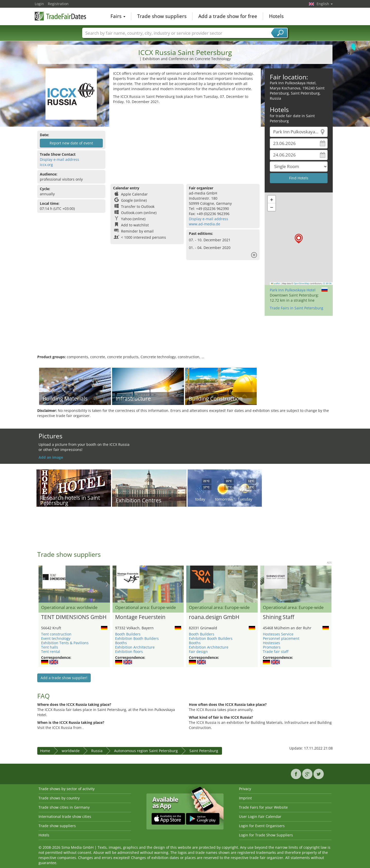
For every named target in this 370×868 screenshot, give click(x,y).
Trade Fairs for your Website (263, 807)
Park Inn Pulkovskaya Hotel (293, 290)
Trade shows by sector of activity (67, 789)
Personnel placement (281, 638)
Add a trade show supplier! (64, 678)
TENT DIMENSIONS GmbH (74, 617)
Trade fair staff (276, 652)
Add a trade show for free (228, 16)
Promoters (272, 647)
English (325, 4)
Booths (121, 643)
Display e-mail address (59, 159)
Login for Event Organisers (262, 826)
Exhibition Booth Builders (137, 638)
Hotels (276, 16)
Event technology (56, 638)
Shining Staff (279, 617)
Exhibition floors (129, 652)
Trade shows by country (59, 798)
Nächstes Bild (107, 584)
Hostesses (271, 643)
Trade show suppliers (162, 16)
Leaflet (276, 283)
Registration (58, 4)
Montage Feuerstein (140, 617)
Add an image (51, 457)
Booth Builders (128, 634)
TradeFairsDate (60, 16)
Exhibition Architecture (135, 647)
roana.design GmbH (214, 617)
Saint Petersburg (204, 751)
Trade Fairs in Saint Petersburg (297, 308)
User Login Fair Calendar (260, 816)
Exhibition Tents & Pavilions (65, 643)
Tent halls (50, 647)
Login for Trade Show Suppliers (266, 835)
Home (45, 751)
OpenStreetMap (301, 283)
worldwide (71, 751)
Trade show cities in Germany (64, 807)
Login (39, 4)
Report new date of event (71, 143)
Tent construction (56, 634)
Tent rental (51, 652)
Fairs (118, 16)
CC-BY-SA (327, 283)
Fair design (198, 652)
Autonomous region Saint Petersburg (146, 751)
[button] (299, 239)
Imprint (245, 798)
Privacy (245, 789)
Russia (97, 751)
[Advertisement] (185, 143)
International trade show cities (65, 816)
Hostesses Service (278, 634)
